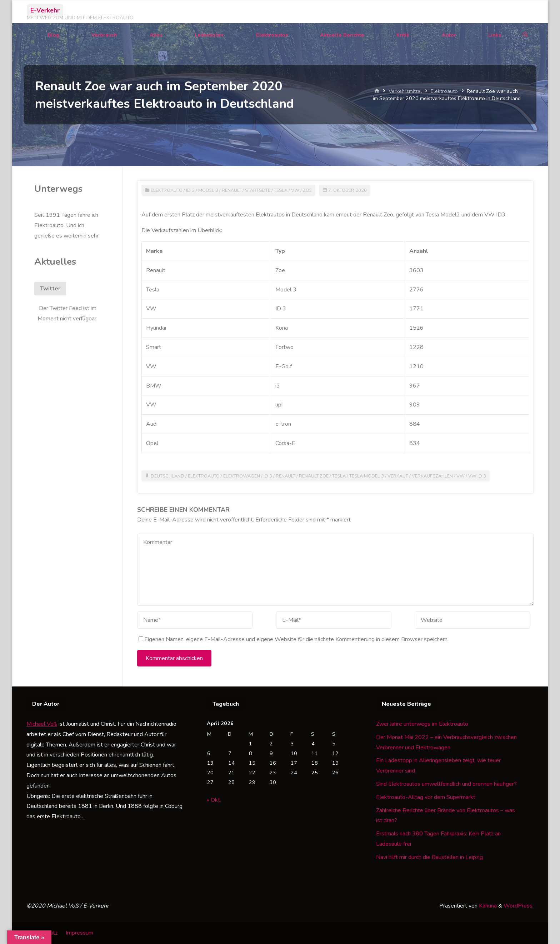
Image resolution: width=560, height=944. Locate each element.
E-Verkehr (45, 10)
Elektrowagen (242, 476)
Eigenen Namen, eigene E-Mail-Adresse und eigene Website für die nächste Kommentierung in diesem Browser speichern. (294, 639)
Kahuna (487, 906)
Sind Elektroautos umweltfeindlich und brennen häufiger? (446, 784)
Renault (232, 190)
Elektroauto (444, 91)
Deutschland (167, 476)
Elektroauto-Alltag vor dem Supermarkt (426, 797)
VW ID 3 (477, 476)
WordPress (518, 906)
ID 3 (190, 190)
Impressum (79, 933)
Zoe (307, 190)
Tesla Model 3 (367, 476)
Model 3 (208, 190)
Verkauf (398, 476)
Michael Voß (42, 724)
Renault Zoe (314, 476)
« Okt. (214, 800)
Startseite (258, 190)
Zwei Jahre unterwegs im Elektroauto (422, 724)
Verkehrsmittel (405, 91)
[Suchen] (525, 35)
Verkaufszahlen (432, 476)
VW (295, 190)
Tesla (281, 190)
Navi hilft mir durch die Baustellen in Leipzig (429, 857)
